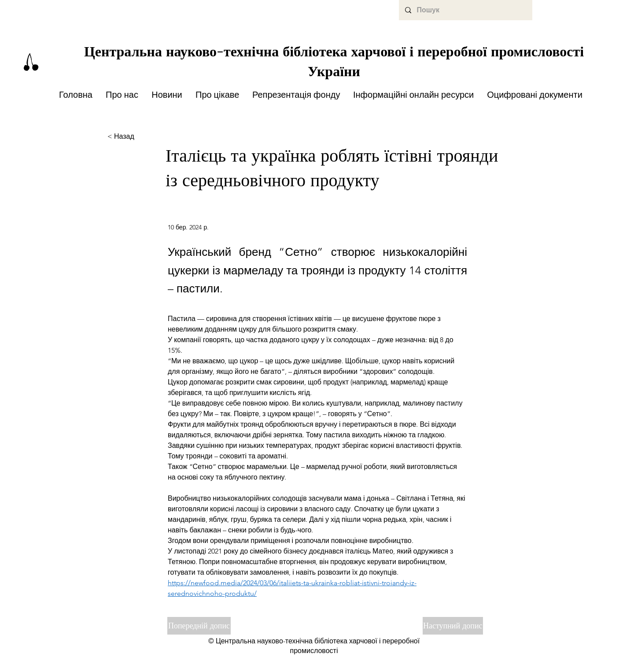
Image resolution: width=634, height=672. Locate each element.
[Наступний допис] (453, 626)
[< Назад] (136, 137)
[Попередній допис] (199, 626)
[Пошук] (465, 10)
